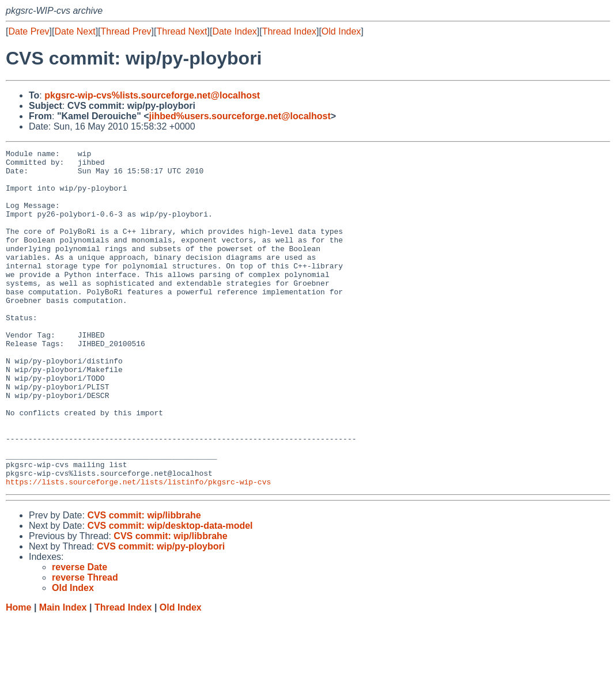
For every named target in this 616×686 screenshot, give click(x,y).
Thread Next (182, 31)
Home (18, 675)
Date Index (234, 31)
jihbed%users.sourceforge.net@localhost (240, 116)
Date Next (75, 31)
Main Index (63, 675)
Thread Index (289, 31)
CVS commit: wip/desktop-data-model (170, 593)
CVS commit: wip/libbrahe (144, 583)
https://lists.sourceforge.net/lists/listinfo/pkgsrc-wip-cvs (138, 549)
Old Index (341, 31)
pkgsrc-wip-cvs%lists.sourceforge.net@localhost (152, 95)
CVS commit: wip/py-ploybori (161, 614)
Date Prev (29, 31)
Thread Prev (126, 31)
